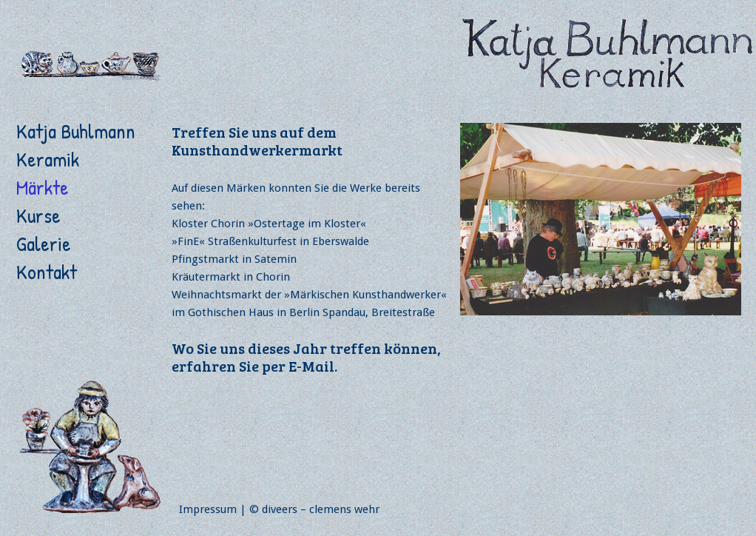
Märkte (43, 187)
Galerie (44, 244)
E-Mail (311, 366)
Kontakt (47, 272)
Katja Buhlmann (76, 131)
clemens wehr (344, 509)
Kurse (38, 215)
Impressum (208, 509)
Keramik (48, 159)
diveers (280, 509)
